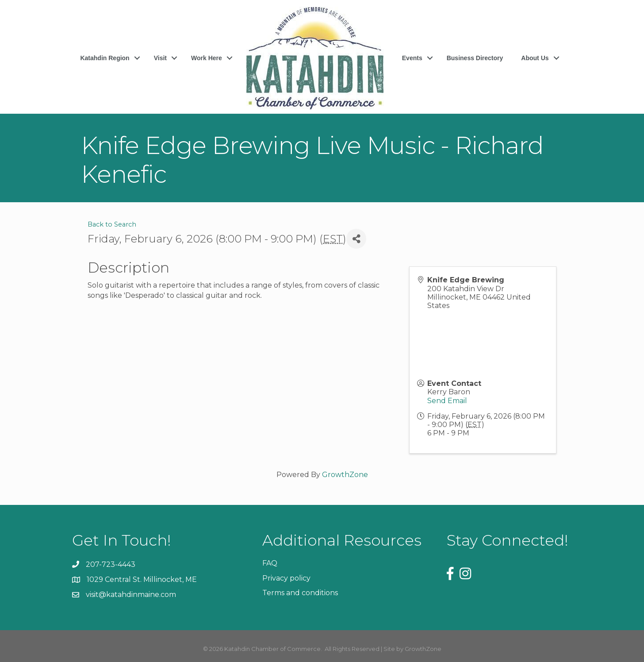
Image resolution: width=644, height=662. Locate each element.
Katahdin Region (105, 58)
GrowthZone (345, 475)
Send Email (447, 401)
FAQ (270, 563)
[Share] (356, 239)
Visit (160, 58)
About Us (535, 58)
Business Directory (475, 58)
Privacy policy (286, 578)
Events (412, 58)
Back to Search (112, 224)
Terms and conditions (300, 593)
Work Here (207, 58)
